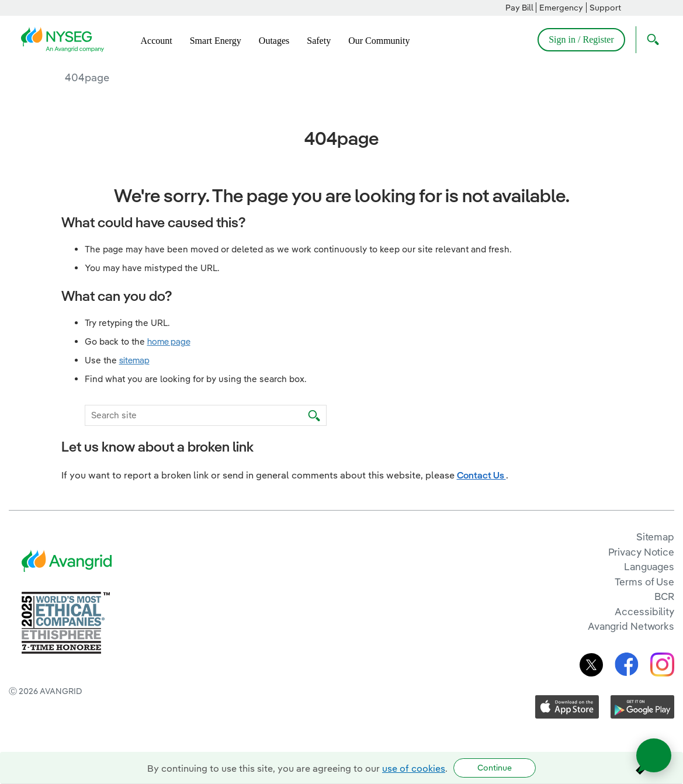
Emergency (561, 8)
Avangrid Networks (631, 626)
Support (605, 8)
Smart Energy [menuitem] (216, 41)
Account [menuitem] (157, 41)
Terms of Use (644, 582)
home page (169, 341)
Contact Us (481, 475)
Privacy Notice (641, 552)
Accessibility (644, 611)
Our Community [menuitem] (379, 41)
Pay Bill (519, 8)
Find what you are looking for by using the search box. (196, 379)
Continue (495, 768)
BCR (664, 596)
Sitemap (655, 537)
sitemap (134, 360)
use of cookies (414, 768)
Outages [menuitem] (274, 41)
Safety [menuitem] (319, 41)
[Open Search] (650, 40)
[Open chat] (654, 755)
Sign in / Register (581, 39)
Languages (649, 566)
